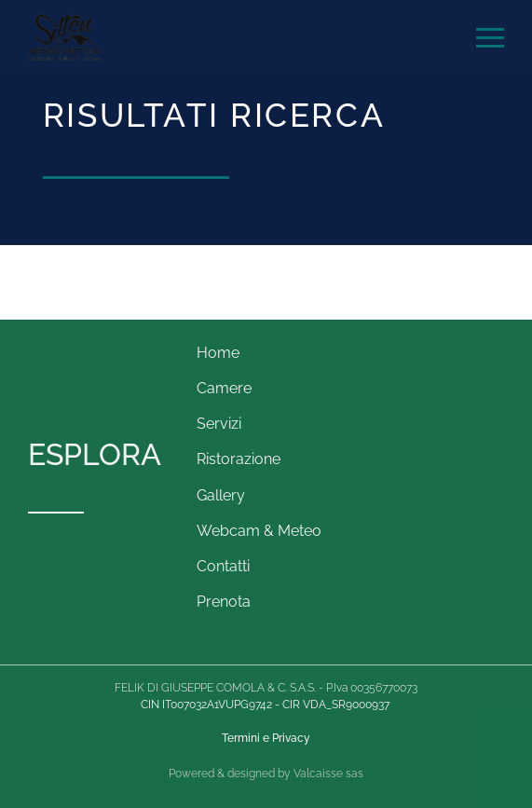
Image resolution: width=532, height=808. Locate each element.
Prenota (224, 602)
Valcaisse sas (328, 774)
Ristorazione (239, 459)
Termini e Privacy (266, 738)
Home (218, 353)
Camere (224, 388)
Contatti (223, 566)
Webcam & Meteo (259, 531)
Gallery (221, 495)
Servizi (219, 424)
